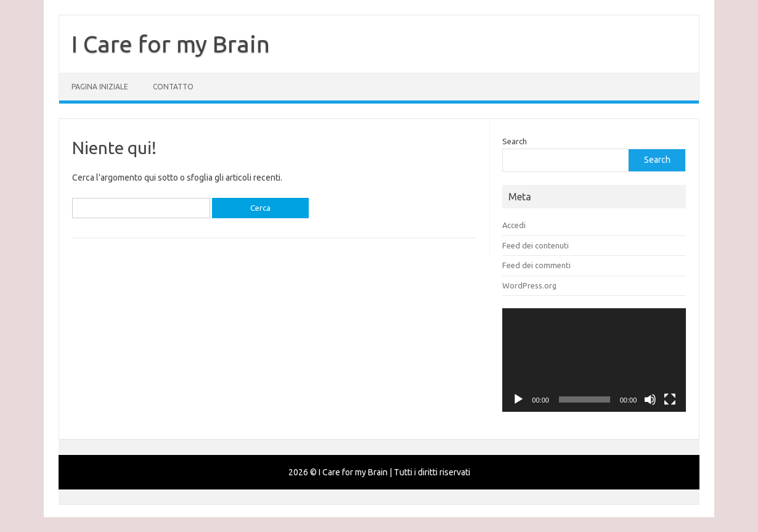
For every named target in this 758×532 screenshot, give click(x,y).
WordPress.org (529, 285)
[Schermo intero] (670, 399)
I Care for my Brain (171, 44)
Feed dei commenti (536, 265)
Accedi (514, 225)
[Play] (518, 399)
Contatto (173, 87)
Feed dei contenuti (536, 245)
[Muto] (650, 399)
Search (515, 141)
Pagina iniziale (100, 87)
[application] (594, 360)
